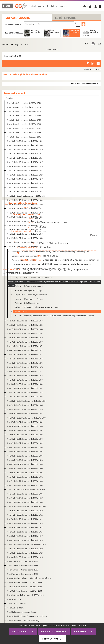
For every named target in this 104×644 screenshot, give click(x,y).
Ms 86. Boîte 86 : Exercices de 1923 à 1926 (26, 557)
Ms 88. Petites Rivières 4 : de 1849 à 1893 (25, 591)
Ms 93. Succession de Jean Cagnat (23, 612)
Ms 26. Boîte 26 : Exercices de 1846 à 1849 (26, 213)
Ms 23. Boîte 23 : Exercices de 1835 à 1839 (26, 200)
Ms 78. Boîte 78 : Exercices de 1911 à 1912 (26, 519)
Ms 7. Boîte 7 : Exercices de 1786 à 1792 (25, 128)
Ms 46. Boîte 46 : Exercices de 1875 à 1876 (26, 367)
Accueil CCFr (8, 44)
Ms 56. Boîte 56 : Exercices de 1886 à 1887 (26, 414)
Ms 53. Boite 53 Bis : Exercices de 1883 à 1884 (27, 401)
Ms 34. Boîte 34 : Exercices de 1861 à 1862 (26, 247)
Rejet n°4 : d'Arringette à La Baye (29, 290)
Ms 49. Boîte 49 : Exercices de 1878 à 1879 (26, 380)
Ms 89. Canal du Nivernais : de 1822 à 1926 (26, 595)
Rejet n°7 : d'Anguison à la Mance (29, 299)
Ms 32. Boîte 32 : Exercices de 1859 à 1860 (26, 238)
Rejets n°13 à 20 (21, 311)
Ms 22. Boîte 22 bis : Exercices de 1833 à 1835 (27, 196)
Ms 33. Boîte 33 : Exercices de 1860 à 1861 (26, 242)
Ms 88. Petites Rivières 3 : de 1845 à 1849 (25, 587)
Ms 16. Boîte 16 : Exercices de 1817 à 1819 (26, 166)
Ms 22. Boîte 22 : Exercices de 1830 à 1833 (26, 192)
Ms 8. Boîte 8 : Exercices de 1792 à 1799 (25, 133)
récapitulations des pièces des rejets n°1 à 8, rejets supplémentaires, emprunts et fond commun (54, 316)
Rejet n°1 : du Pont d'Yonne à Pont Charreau (33, 278)
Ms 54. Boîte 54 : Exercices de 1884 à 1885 (26, 405)
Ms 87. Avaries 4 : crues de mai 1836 (23, 574)
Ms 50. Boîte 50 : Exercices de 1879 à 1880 (26, 384)
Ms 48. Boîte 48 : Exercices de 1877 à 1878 (26, 376)
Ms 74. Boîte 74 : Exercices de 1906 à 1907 (26, 498)
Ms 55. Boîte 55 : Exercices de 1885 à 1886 (26, 409)
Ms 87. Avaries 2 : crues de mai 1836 (23, 566)
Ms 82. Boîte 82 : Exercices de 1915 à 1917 (26, 536)
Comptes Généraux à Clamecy (24, 256)
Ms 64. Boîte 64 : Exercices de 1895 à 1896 (26, 452)
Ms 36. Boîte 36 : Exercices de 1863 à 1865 (26, 325)
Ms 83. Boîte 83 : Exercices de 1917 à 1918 (26, 540)
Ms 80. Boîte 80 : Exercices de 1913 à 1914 (26, 528)
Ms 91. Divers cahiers (17, 603)
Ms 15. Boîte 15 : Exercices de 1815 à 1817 (26, 162)
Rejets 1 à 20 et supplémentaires (25, 273)
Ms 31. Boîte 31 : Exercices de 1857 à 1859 (26, 234)
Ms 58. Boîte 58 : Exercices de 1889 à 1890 (26, 426)
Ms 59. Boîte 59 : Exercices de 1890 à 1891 (26, 430)
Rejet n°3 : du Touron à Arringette (29, 286)
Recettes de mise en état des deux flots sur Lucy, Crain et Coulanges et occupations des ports (50, 252)
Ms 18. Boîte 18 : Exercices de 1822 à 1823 (26, 175)
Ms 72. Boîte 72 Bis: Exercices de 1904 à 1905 (27, 490)
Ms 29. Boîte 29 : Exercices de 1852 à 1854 (26, 225)
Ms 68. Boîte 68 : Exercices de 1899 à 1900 (26, 468)
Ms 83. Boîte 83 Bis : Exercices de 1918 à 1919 (27, 544)
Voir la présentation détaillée (83, 84)
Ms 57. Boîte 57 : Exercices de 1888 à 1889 (26, 422)
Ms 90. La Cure (15, 599)
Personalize (84, 631)
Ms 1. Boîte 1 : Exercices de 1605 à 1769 (25, 103)
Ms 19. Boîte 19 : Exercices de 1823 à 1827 (26, 179)
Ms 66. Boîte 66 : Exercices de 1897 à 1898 (26, 460)
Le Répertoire (65, 18)
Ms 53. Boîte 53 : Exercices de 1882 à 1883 (26, 397)
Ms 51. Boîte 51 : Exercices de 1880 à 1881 (26, 388)
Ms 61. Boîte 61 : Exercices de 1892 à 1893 (26, 439)
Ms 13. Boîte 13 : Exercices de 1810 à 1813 (26, 154)
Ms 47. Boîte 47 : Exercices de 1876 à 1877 (26, 371)
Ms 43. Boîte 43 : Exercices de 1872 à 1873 (26, 354)
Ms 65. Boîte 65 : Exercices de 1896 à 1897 (26, 456)
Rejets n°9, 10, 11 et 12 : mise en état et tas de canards (37, 307)
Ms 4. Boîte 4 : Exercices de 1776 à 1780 (25, 116)
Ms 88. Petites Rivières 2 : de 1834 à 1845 (25, 582)
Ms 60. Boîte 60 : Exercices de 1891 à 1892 (26, 435)
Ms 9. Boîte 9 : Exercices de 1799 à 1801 (25, 137)
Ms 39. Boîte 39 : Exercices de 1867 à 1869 (26, 338)
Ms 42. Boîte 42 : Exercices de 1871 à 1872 (26, 350)
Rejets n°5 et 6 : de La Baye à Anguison (31, 295)
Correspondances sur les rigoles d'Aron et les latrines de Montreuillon (40, 268)
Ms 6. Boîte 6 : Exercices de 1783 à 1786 (25, 124)
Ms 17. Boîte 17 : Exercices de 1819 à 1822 (26, 171)
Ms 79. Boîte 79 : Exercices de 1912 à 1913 (26, 523)
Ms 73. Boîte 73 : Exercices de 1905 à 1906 (26, 494)
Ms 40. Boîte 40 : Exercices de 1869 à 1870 (26, 342)
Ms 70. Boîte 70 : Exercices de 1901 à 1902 (26, 477)
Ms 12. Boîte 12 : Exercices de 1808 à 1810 (26, 149)
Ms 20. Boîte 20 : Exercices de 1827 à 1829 (26, 183)
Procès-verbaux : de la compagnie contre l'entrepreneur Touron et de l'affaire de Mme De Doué (51, 264)
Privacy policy (52, 639)
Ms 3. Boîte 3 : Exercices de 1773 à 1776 (25, 111)
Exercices (9, 98)
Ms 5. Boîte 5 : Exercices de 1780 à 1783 (25, 120)
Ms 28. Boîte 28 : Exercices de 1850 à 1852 (26, 221)
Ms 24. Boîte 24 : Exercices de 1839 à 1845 (26, 204)
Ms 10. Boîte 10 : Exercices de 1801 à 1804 (26, 141)
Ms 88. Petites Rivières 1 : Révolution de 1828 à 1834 (30, 578)
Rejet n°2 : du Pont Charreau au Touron (31, 282)
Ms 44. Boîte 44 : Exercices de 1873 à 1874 (26, 359)
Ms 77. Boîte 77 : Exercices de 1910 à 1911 (26, 515)
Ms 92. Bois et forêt (16, 608)
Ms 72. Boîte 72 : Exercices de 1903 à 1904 (26, 485)
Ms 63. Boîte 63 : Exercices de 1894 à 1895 (26, 447)
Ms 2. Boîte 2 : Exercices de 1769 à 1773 (25, 107)
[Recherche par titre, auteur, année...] (49, 24)
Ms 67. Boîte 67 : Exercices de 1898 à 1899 (26, 464)
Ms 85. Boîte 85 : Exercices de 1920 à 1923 (26, 553)
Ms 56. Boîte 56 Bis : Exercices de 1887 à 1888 (27, 418)
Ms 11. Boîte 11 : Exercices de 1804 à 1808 (26, 145)
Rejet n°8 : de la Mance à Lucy (27, 303)
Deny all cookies (54, 631)
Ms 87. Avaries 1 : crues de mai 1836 (23, 561)
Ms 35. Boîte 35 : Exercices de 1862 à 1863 (26, 321)
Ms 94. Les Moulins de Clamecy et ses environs (28, 616)
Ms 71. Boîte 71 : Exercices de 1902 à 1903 (26, 481)
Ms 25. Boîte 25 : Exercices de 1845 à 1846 (26, 209)
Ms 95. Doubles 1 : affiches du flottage (24, 620)
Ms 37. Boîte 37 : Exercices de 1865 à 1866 (26, 329)
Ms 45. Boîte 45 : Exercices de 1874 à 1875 (26, 363)
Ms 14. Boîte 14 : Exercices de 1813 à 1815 (26, 158)
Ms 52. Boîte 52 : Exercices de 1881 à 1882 (26, 392)
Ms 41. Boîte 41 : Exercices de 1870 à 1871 (26, 346)
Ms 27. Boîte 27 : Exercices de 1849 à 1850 (26, 217)
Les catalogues (18, 18)
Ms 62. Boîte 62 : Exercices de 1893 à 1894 (26, 443)
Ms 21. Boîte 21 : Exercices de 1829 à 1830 (26, 187)
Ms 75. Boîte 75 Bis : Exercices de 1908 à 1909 (27, 506)
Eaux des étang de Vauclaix (23, 260)
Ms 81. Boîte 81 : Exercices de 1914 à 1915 (26, 532)
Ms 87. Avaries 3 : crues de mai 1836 (23, 570)
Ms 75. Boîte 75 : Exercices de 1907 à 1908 (26, 502)
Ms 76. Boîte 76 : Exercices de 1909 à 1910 (26, 511)
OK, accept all (23, 631)
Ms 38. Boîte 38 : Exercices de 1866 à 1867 (26, 333)
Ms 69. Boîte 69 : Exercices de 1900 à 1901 (26, 473)
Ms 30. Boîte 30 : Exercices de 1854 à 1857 (26, 230)
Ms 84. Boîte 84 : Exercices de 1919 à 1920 (26, 549)
